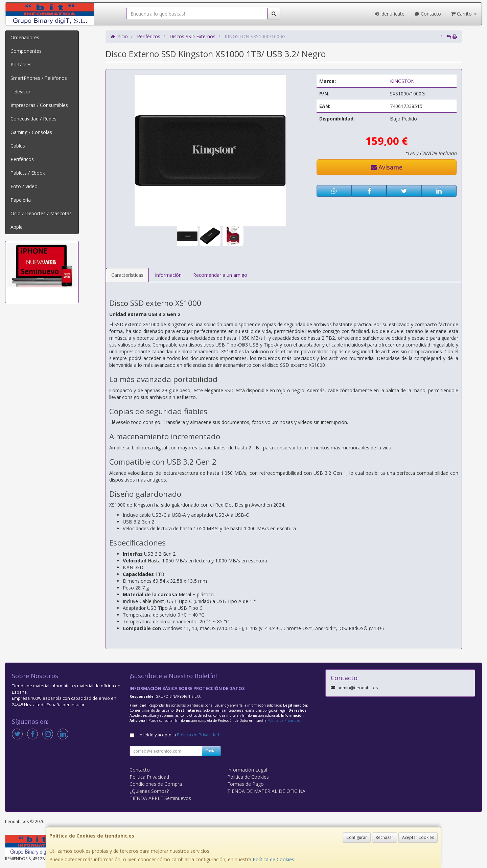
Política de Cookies (273, 859)
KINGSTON (402, 81)
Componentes (26, 51)
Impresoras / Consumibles (39, 105)
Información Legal (247, 770)
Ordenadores (25, 37)
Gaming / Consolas (31, 132)
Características (127, 275)
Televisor (20, 92)
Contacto (428, 14)
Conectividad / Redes (33, 119)
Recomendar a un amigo (220, 275)
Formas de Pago (246, 784)
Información (168, 275)
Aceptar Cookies (418, 837)
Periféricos (22, 159)
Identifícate (390, 14)
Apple (17, 227)
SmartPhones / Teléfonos (39, 78)
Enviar (211, 751)
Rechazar (385, 837)
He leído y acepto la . (178, 735)
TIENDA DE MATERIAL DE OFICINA (266, 791)
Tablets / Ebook (28, 173)
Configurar (357, 837)
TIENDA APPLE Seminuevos (160, 798)
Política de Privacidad (284, 720)
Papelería (21, 200)
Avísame (387, 167)
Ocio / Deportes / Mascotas (41, 213)
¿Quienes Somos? (149, 791)
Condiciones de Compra (156, 784)
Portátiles (21, 64)
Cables (18, 146)
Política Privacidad (149, 777)
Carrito (464, 14)
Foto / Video (24, 186)
